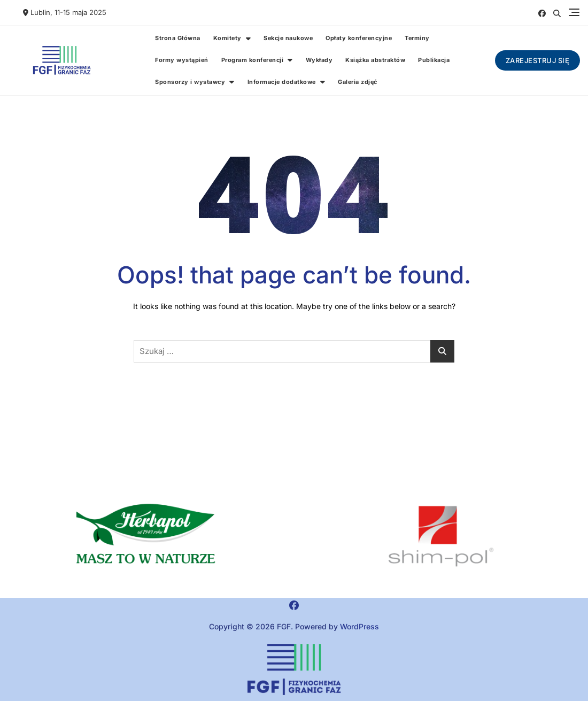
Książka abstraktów (375, 60)
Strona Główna (178, 38)
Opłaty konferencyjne (359, 38)
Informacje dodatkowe (282, 82)
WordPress (359, 626)
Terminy (417, 38)
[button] (147, 536)
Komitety (227, 38)
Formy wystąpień (182, 60)
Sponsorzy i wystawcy (190, 82)
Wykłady (319, 60)
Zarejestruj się (538, 60)
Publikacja (434, 60)
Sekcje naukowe (288, 38)
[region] (441, 536)
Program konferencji (253, 60)
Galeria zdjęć (358, 82)
